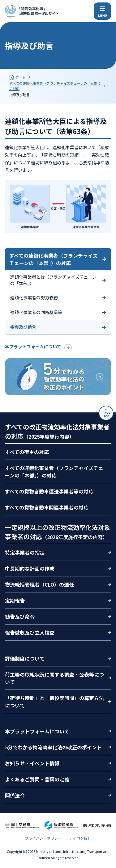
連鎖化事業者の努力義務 (34, 297)
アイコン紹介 (80, 838)
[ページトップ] (106, 413)
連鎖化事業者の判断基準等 (36, 312)
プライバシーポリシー (43, 838)
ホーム (21, 77)
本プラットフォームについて (33, 346)
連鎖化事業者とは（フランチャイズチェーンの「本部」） (53, 280)
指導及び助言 (19, 95)
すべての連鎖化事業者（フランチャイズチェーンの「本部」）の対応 (55, 86)
